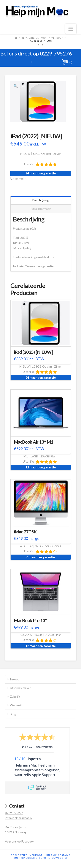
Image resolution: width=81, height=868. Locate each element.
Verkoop (57, 38)
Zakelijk (15, 696)
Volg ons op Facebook (20, 841)
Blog (13, 714)
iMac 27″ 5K (25, 532)
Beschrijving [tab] (41, 200)
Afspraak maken (21, 688)
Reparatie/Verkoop (34, 38)
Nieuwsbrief (58, 858)
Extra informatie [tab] (41, 209)
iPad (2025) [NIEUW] (33, 352)
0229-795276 (56, 53)
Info (43, 858)
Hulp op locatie (25, 858)
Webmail (16, 705)
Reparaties (19, 855)
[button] (71, 29)
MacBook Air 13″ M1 (34, 442)
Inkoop (15, 679)
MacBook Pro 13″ (30, 620)
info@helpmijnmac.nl (19, 818)
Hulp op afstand (58, 855)
